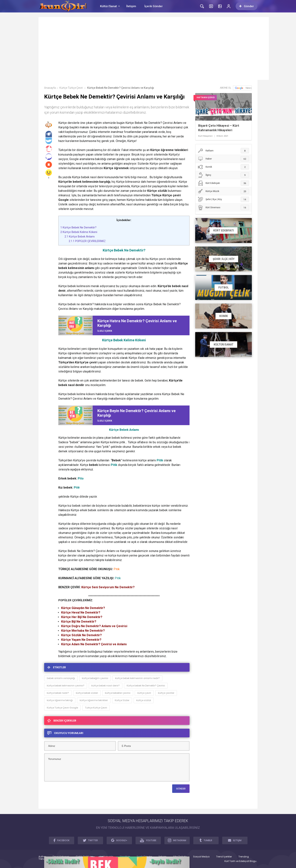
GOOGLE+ (119, 840)
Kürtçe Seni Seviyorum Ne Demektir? (108, 587)
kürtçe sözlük (144, 700)
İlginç (223, 175)
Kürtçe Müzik (223, 191)
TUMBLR (206, 840)
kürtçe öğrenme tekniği (60, 700)
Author (42, 857)
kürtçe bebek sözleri (87, 693)
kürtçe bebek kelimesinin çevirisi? (66, 686)
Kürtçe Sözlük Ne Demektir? (81, 635)
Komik (223, 167)
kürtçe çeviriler (166, 693)
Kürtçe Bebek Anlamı (80, 237)
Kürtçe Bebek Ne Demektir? (78, 227)
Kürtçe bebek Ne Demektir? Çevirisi (146, 686)
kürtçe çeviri (144, 693)
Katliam (223, 151)
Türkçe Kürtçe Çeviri (96, 708)
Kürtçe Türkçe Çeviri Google (62, 708)
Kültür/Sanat (108, 6)
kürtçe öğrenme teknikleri (94, 700)
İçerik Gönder (154, 6)
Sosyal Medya (201, 857)
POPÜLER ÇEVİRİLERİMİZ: (88, 241)
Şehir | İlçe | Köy (223, 199)
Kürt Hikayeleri (205, 136)
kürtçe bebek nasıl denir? (106, 686)
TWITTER (90, 840)
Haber (223, 159)
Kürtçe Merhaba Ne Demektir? (83, 631)
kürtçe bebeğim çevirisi (95, 678)
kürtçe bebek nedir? (58, 693)
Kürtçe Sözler (122, 700)
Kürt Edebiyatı (223, 183)
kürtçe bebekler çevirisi (118, 693)
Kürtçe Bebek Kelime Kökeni (79, 232)
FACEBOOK (62, 840)
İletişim (131, 6)
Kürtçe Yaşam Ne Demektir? (81, 640)
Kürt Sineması (223, 207)
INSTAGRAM (177, 840)
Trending (244, 857)
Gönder (247, 6)
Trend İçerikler (224, 857)
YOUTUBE (148, 840)
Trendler (43, 859)
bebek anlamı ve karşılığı (61, 678)
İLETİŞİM (235, 840)
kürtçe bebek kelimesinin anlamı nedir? (137, 678)
